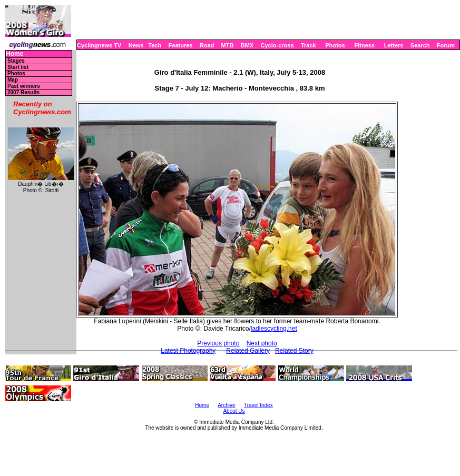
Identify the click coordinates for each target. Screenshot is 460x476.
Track (309, 45)
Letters (394, 45)
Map (13, 80)
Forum (446, 45)
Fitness (364, 45)
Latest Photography (188, 351)
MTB (228, 45)
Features (181, 45)
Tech (155, 45)
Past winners (24, 86)
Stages (16, 61)
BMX (247, 45)
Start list (18, 67)
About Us (234, 411)
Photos (335, 45)
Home (14, 54)
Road (207, 45)
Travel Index (258, 405)
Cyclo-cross (277, 45)
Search (420, 45)
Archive (226, 405)
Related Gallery (248, 351)
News (136, 45)
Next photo (262, 343)
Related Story (294, 351)
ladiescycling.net (274, 329)
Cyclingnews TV (99, 45)
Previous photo (218, 343)
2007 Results (23, 92)
